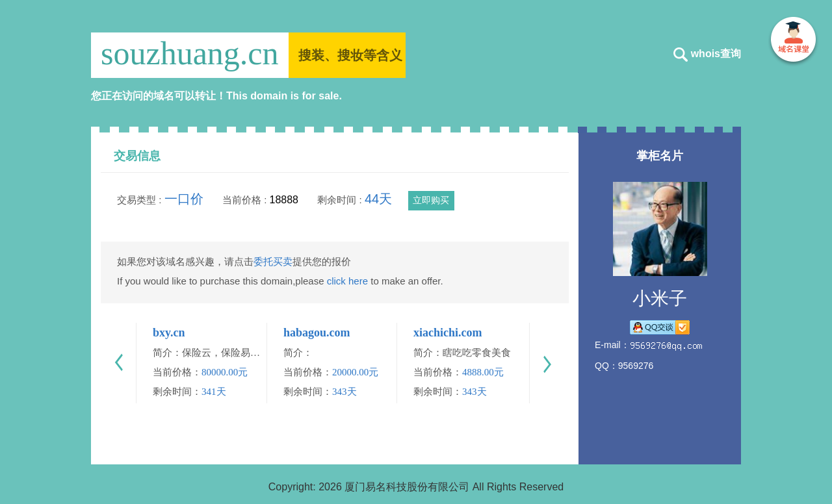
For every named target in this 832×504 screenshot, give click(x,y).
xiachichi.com (448, 333)
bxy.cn (169, 333)
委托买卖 (273, 261)
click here (347, 281)
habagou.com (317, 333)
